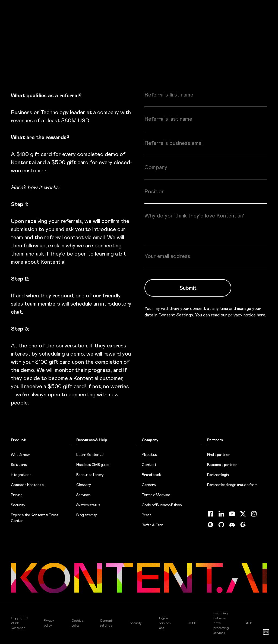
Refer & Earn (152, 525)
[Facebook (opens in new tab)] (210, 514)
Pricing (17, 495)
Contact (149, 465)
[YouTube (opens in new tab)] (232, 514)
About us (149, 455)
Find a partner (219, 455)
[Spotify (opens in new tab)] (210, 525)
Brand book (151, 475)
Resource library (90, 475)
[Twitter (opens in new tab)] (243, 514)
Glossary (84, 485)
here (261, 315)
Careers (149, 485)
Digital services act (165, 623)
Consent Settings (176, 315)
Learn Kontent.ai (90, 455)
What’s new (20, 455)
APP (249, 623)
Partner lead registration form (232, 485)
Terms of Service (156, 495)
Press (146, 515)
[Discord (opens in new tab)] (232, 525)
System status (88, 505)
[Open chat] (266, 632)
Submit (188, 288)
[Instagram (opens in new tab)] (254, 514)
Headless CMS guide (93, 465)
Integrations (21, 475)
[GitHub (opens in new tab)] (221, 525)
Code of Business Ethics (162, 505)
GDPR (192, 623)
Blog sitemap (87, 515)
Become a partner (222, 465)
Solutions (19, 465)
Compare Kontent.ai (28, 485)
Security (18, 505)
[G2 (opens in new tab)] (243, 525)
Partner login (218, 475)
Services (83, 495)
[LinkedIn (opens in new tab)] (221, 514)
